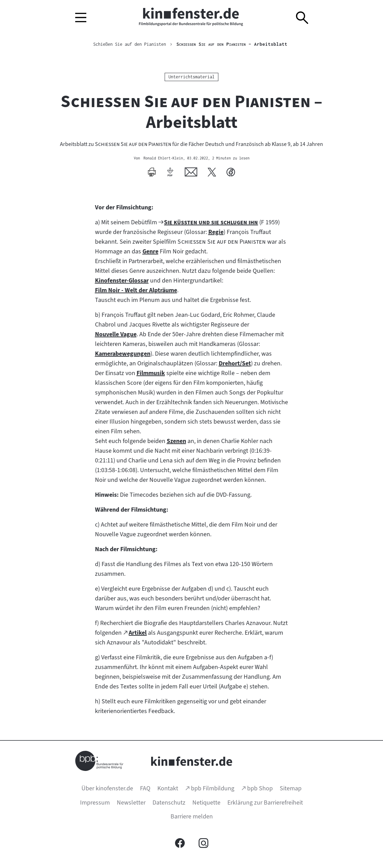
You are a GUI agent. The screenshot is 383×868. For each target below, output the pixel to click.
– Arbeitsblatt (237, 44)
